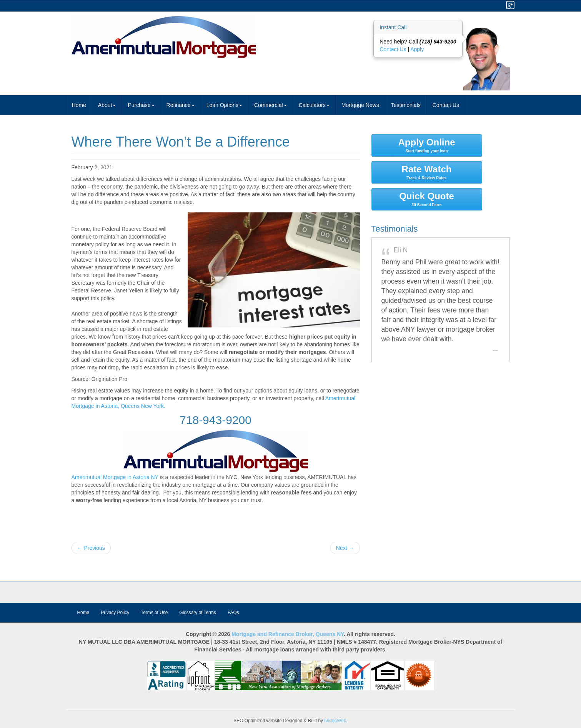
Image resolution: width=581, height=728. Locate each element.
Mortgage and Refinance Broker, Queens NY (288, 634)
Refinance (181, 105)
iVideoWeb (335, 721)
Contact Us (394, 49)
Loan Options (224, 105)
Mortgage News (360, 105)
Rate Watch (427, 172)
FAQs (233, 613)
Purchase (141, 105)
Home (79, 105)
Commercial (271, 105)
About (107, 105)
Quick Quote (427, 199)
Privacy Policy (115, 613)
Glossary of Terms (198, 613)
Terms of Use (154, 613)
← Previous (91, 548)
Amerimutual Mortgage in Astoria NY (115, 477)
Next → (345, 548)
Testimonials (406, 105)
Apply (417, 49)
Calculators (314, 105)
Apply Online (427, 145)
